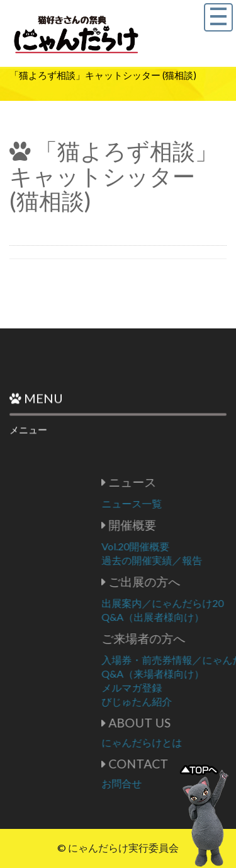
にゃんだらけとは (194, 742)
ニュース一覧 (184, 503)
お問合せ (174, 783)
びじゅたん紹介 (189, 701)
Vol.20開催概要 (188, 546)
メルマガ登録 (184, 687)
